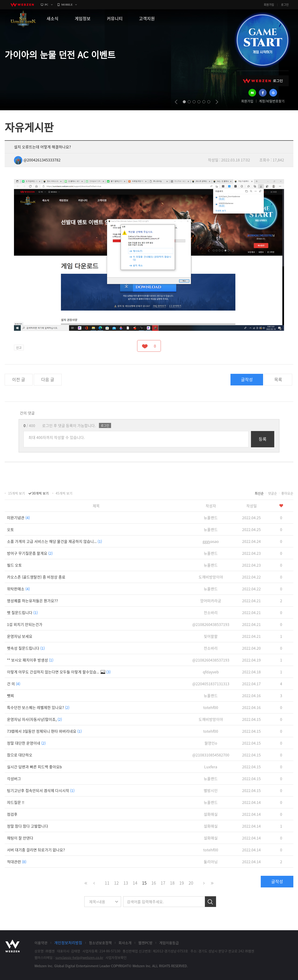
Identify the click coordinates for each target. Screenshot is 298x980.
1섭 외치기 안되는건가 (25, 624)
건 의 (14, 684)
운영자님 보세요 (20, 636)
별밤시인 (211, 790)
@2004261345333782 (37, 160)
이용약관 (41, 943)
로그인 (285, 5)
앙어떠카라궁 (211, 601)
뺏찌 (10, 696)
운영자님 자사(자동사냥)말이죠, (34, 719)
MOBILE (67, 5)
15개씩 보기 (17, 493)
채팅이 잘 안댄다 (20, 838)
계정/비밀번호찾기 (272, 101)
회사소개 (125, 943)
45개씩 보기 (64, 493)
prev (176, 102)
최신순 (259, 493)
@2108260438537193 (211, 624)
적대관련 (17, 862)
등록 (263, 439)
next (217, 102)
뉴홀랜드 (211, 518)
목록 (278, 380)
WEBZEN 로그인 (263, 81)
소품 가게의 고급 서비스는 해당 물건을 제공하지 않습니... (54, 541)
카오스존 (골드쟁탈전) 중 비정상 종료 (36, 577)
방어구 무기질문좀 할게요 (30, 553)
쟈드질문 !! (16, 802)
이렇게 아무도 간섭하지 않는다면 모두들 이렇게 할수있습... (59, 672)
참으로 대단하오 (20, 755)
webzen (22, 5)
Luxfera (211, 767)
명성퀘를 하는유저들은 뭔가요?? (32, 601)
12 (116, 883)
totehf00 (211, 707)
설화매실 (211, 814)
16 (154, 883)
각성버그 (14, 779)
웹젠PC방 (145, 943)
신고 (19, 347)
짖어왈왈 (211, 636)
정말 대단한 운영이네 (26, 743)
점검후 (12, 814)
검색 (210, 902)
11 (107, 883)
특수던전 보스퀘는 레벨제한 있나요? (38, 707)
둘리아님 (211, 862)
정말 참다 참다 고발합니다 (28, 826)
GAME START (262, 40)
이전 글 (19, 380)
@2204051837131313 (211, 684)
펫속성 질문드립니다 (26, 648)
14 (135, 883)
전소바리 (211, 612)
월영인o (211, 743)
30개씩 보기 (40, 493)
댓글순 (273, 493)
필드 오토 (14, 565)
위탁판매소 (18, 589)
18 (172, 883)
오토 (10, 529)
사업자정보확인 (116, 957)
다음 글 (48, 380)
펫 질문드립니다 (22, 612)
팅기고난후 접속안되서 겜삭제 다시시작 (41, 790)
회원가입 (269, 5)
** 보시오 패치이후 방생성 (30, 660)
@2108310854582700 (211, 755)
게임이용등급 (169, 943)
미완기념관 (18, 518)
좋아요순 (287, 493)
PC (47, 5)
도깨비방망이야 (211, 577)
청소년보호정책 (100, 943)
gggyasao (211, 541)
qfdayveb (211, 672)
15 (144, 883)
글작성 (247, 380)
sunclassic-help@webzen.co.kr (79, 957)
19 (182, 883)
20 (191, 883)
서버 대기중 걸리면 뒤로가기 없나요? (36, 850)
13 (126, 883)
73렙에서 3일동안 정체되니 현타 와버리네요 (44, 731)
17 (163, 883)
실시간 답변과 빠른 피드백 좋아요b (34, 767)
